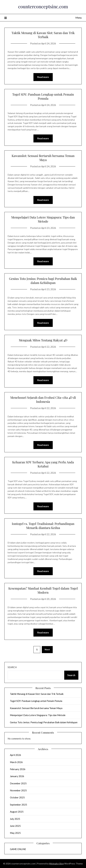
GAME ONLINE (18, 849)
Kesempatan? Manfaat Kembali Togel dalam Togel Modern (43, 590)
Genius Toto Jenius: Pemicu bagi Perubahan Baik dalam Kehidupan (43, 281)
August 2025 (17, 812)
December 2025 (18, 783)
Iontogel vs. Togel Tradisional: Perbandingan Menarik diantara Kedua (43, 526)
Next (47, 649)
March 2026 (16, 762)
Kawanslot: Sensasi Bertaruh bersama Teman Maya (43, 158)
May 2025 (15, 833)
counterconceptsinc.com (43, 6)
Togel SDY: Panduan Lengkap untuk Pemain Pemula (43, 96)
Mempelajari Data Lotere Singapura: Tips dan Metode (43, 219)
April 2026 (15, 755)
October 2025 (17, 797)
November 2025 (18, 790)
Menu (79, 18)
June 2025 (15, 826)
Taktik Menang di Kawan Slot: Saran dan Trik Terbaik (43, 35)
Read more (43, 77)
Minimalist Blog (56, 864)
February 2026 (18, 769)
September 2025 (19, 805)
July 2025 (15, 819)
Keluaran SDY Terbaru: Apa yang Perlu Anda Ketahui (43, 464)
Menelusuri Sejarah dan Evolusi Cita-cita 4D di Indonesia (43, 399)
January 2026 (17, 776)
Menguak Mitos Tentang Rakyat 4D (43, 340)
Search (12, 667)
